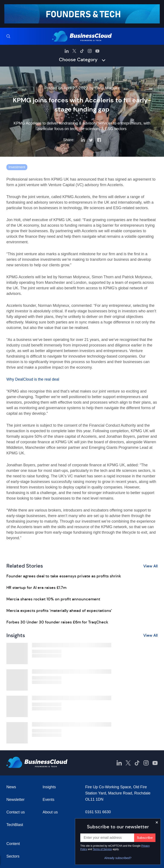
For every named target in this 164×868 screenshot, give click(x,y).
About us (50, 812)
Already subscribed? (118, 858)
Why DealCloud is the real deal (33, 379)
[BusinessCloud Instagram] (90, 51)
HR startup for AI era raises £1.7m (36, 588)
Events (49, 800)
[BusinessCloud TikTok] (82, 51)
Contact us (16, 812)
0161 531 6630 (98, 812)
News (11, 787)
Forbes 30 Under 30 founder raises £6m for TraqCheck (57, 622)
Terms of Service (102, 849)
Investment (17, 167)
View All (150, 566)
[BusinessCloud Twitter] (74, 51)
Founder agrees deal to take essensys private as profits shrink (64, 576)
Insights (49, 787)
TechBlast (15, 825)
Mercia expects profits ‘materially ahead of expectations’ (59, 611)
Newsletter (15, 800)
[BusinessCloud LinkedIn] (67, 51)
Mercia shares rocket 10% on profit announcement (53, 599)
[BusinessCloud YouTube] (97, 51)
